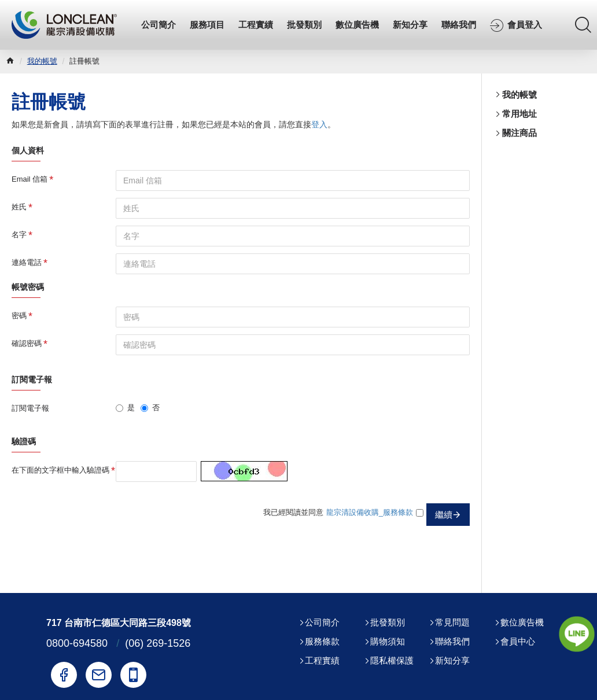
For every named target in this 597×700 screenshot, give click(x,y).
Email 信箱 (30, 179)
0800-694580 (77, 643)
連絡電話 (27, 262)
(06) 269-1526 (158, 643)
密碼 (19, 316)
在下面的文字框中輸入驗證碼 (60, 470)
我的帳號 (42, 61)
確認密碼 (27, 343)
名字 (19, 235)
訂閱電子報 (30, 408)
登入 (319, 124)
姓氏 (19, 207)
